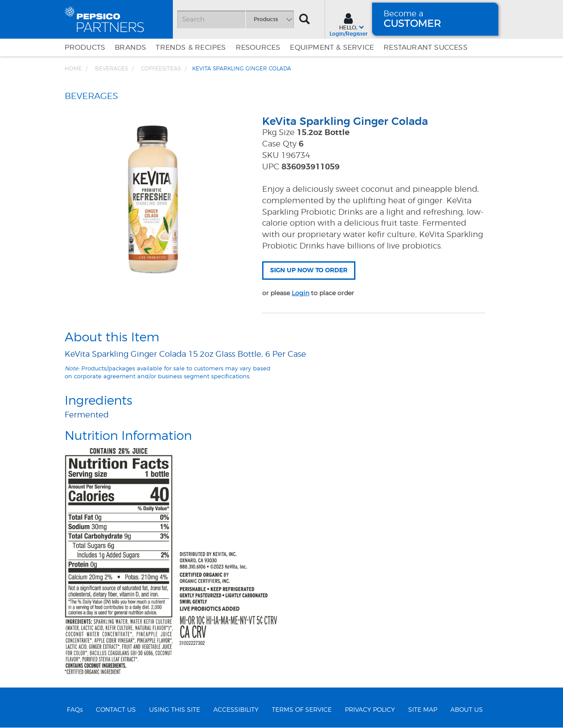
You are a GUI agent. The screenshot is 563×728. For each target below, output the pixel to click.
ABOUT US (467, 710)
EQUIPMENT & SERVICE (332, 48)
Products (85, 48)
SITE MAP (423, 710)
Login (300, 293)
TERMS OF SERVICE (302, 710)
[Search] (235, 19)
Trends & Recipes (191, 48)
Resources (258, 48)
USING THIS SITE (175, 710)
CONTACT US (116, 710)
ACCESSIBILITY (236, 710)
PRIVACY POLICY (370, 710)
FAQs (75, 710)
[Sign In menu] (349, 24)
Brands (130, 48)
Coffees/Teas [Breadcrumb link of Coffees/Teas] (161, 69)
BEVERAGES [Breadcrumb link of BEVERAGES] (112, 69)
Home (73, 69)
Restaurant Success (426, 48)
